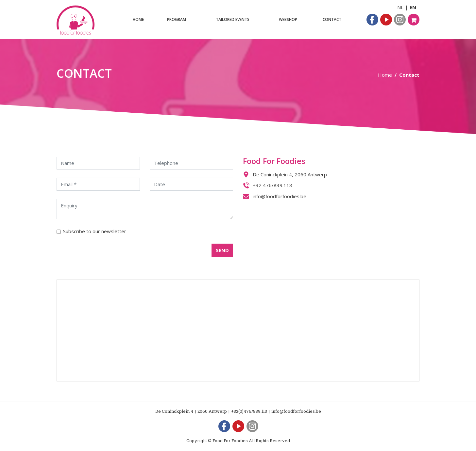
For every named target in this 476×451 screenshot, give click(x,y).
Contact (332, 19)
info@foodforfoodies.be (280, 196)
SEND (222, 250)
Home (138, 19)
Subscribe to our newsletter (95, 231)
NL (400, 7)
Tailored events (233, 19)
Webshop (288, 19)
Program (177, 19)
